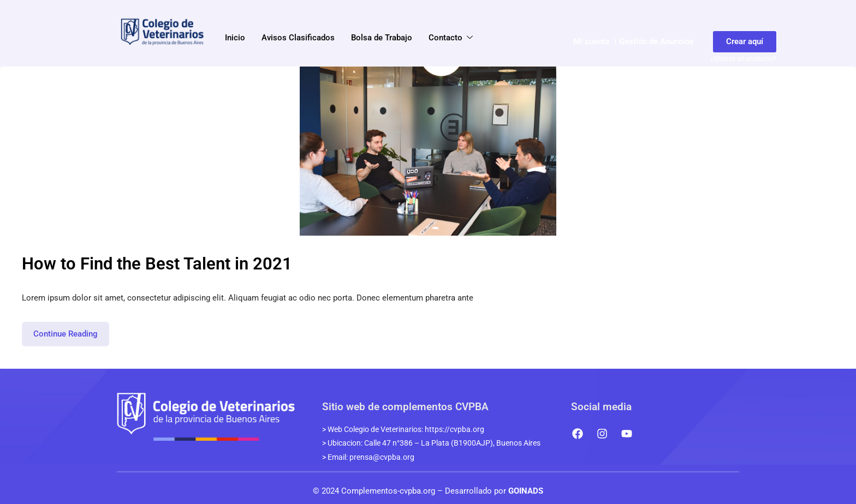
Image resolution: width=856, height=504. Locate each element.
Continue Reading (71, 330)
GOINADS (526, 491)
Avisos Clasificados (298, 38)
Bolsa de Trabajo (382, 38)
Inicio (235, 38)
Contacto (451, 38)
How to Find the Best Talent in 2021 (157, 264)
